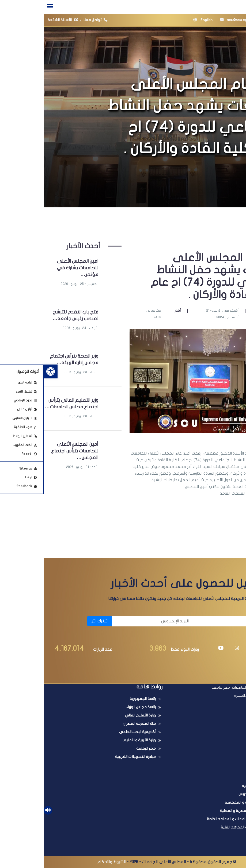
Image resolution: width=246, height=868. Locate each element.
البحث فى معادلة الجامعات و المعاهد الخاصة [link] (199, 819)
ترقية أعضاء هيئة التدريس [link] (215, 794)
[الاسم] (192, 621)
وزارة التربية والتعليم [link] (96, 740)
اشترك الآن (56, 621)
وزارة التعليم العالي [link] (97, 715)
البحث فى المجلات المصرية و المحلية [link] (206, 811)
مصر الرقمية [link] (102, 748)
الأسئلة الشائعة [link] (20, 20)
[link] (7, 371)
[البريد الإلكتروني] (109, 621)
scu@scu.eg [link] (190, 20)
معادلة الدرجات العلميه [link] (217, 786)
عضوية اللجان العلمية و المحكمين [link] (208, 802)
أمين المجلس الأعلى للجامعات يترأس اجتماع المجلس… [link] (31, 451)
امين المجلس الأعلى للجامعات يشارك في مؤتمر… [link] (34, 268)
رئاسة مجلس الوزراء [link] (97, 707)
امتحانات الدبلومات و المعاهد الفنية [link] (206, 827)
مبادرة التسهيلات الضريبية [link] (92, 757)
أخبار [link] (134, 311)
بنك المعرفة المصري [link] (96, 724)
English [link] (159, 20)
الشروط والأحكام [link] (68, 862)
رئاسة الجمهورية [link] (99, 699)
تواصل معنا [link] (53, 20)
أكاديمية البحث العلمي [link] (94, 732)
